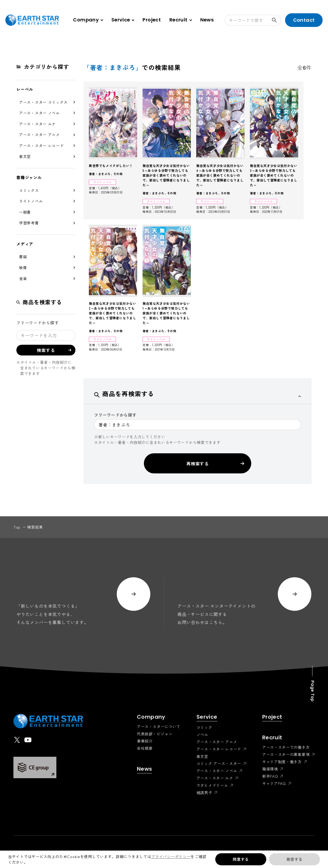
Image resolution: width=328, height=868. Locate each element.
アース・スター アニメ (39, 135)
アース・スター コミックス (43, 102)
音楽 (23, 279)
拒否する (294, 859)
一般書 (25, 212)
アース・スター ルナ (37, 124)
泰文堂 (25, 156)
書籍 (23, 257)
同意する (241, 859)
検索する (276, 20)
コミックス (29, 190)
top (17, 527)
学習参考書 (29, 223)
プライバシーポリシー (171, 856)
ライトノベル (31, 201)
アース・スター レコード (41, 146)
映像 (23, 268)
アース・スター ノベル (39, 113)
